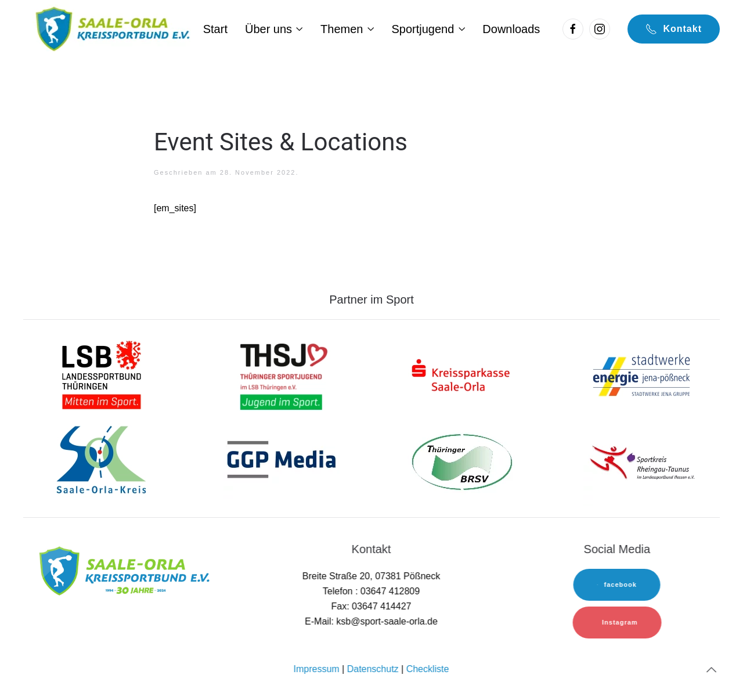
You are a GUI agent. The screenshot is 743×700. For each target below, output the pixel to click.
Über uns (274, 29)
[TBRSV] (461, 461)
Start (215, 29)
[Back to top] (710, 670)
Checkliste (427, 669)
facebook (616, 584)
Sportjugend (428, 29)
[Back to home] (111, 29)
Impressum (315, 669)
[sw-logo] (641, 374)
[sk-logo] (461, 374)
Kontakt (674, 29)
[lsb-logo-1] (102, 374)
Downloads (511, 29)
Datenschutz (372, 669)
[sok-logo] (102, 461)
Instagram (619, 622)
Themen (347, 29)
